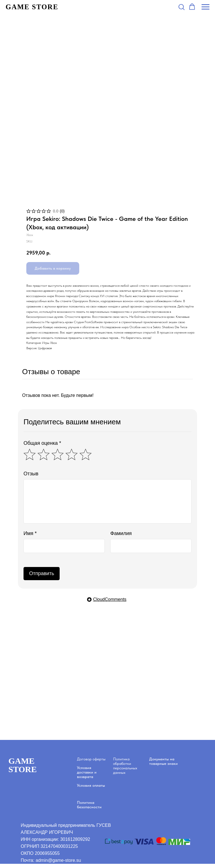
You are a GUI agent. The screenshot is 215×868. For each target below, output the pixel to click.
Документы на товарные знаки (163, 761)
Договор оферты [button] (91, 759)
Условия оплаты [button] (91, 785)
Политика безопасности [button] (89, 805)
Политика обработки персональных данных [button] (125, 766)
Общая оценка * (42, 443)
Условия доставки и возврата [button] (87, 772)
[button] (181, 7)
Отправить (42, 573)
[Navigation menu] (205, 7)
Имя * (30, 533)
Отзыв (31, 474)
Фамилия (121, 533)
